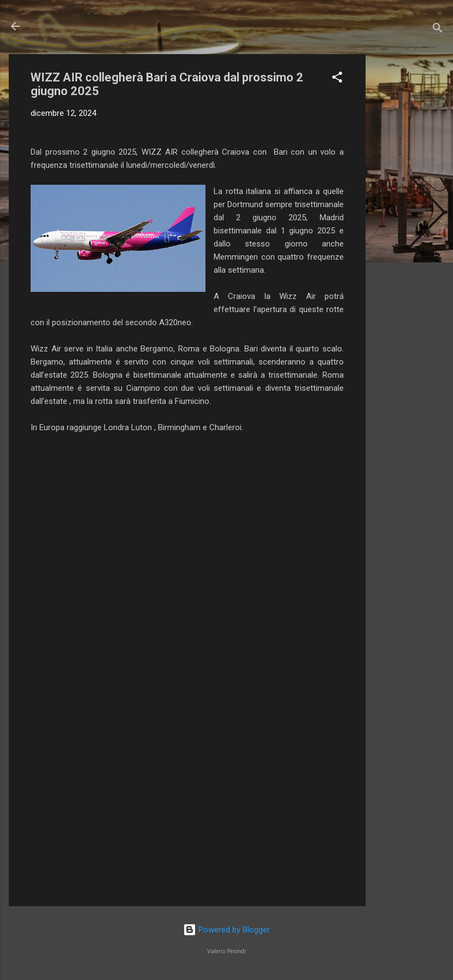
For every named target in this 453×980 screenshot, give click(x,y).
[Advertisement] (409, 218)
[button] (337, 79)
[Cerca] (438, 30)
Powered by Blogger (226, 930)
